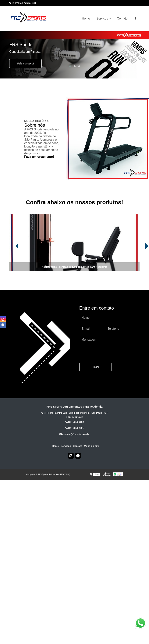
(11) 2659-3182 (74, 422)
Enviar (95, 367)
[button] (70, 66)
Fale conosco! (25, 64)
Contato (122, 18)
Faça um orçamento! (39, 157)
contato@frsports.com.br (74, 434)
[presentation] (12, 261)
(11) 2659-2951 (74, 428)
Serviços (102, 18)
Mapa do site (92, 446)
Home (86, 18)
